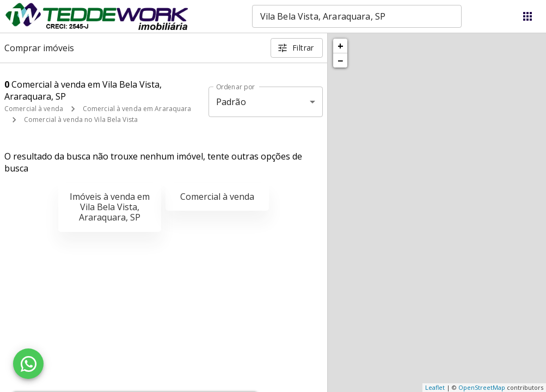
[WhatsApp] (28, 364)
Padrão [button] (231, 102)
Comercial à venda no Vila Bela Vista (81, 120)
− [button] (340, 60)
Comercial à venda (34, 109)
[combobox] (357, 16)
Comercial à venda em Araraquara (137, 109)
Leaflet (435, 387)
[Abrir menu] (527, 16)
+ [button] (341, 46)
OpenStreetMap (482, 387)
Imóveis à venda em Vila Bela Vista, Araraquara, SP (110, 207)
